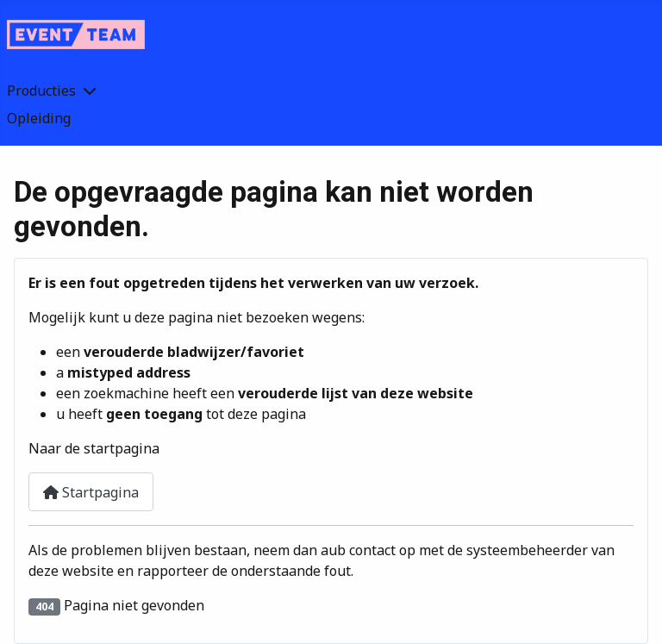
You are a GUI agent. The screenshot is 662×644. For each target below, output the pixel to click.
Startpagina (91, 492)
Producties (41, 91)
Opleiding (39, 118)
